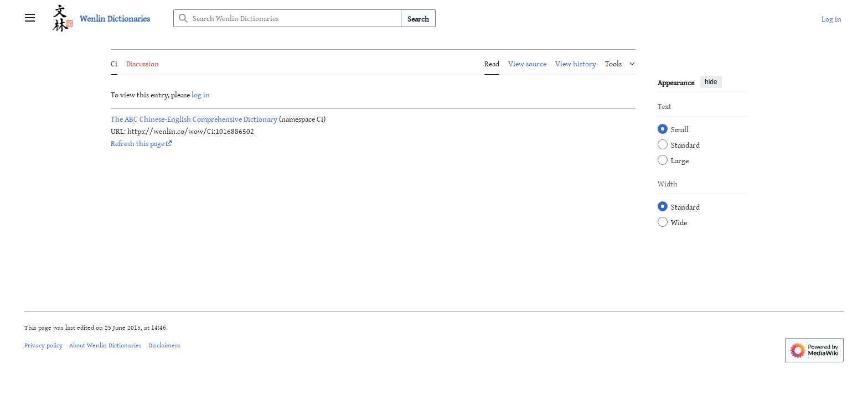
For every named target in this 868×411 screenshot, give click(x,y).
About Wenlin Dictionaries (105, 345)
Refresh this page (138, 143)
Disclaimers (164, 345)
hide (711, 82)
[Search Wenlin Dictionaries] (287, 18)
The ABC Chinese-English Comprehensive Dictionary (194, 119)
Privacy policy (43, 345)
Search (418, 19)
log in (201, 94)
